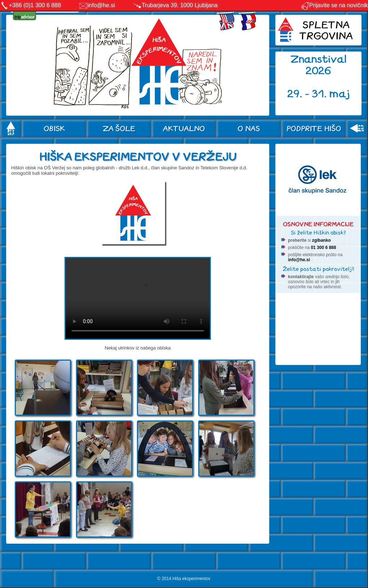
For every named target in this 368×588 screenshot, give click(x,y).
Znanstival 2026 (319, 65)
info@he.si (101, 5)
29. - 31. (308, 94)
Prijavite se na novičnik (334, 5)
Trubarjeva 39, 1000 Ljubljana (180, 5)
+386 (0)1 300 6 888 (35, 5)
